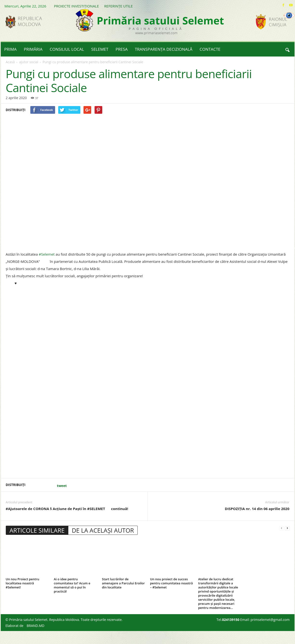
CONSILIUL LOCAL (67, 49)
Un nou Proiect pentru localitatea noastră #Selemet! (23, 583)
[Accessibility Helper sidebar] (289, 15)
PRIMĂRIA (33, 49)
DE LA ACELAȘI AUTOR (103, 530)
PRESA (122, 49)
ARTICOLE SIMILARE (37, 530)
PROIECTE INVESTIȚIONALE (76, 6)
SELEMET (100, 49)
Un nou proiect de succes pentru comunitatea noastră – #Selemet (172, 583)
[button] (287, 49)
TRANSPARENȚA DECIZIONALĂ (164, 49)
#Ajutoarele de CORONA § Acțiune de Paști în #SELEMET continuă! (71, 509)
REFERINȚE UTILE (118, 6)
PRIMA (11, 49)
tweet (62, 486)
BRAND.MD (36, 626)
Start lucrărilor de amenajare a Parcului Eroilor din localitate (123, 583)
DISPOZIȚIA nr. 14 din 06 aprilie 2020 (257, 509)
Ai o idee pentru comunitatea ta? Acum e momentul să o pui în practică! (72, 585)
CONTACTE (210, 49)
